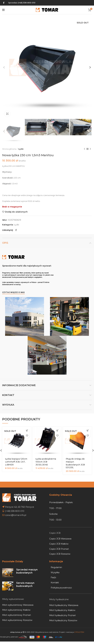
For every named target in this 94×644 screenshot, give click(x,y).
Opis (5, 243)
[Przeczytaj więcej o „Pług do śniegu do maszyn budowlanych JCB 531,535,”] (88, 431)
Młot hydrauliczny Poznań (62, 615)
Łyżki (21, 149)
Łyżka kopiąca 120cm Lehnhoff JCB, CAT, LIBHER (16, 462)
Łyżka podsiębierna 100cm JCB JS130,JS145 (46, 462)
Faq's (53, 577)
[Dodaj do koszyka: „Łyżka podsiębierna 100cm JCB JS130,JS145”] (57, 431)
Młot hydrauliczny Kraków (62, 610)
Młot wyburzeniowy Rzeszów (17, 620)
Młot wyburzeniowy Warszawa (18, 605)
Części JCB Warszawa (60, 539)
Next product (90, 149)
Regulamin (56, 567)
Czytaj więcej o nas (13, 292)
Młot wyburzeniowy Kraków (16, 610)
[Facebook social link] (4, 3)
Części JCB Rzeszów (60, 554)
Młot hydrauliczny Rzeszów (63, 620)
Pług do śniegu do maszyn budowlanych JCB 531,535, (75, 463)
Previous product (84, 149)
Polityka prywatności (61, 588)
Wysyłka (8, 405)
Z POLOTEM (79, 632)
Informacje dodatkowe (19, 385)
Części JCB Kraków (59, 544)
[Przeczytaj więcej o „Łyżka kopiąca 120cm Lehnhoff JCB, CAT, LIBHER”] (27, 431)
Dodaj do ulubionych (16, 212)
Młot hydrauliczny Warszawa (64, 605)
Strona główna (9, 149)
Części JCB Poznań (59, 549)
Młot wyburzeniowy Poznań (17, 615)
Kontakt (8, 395)
